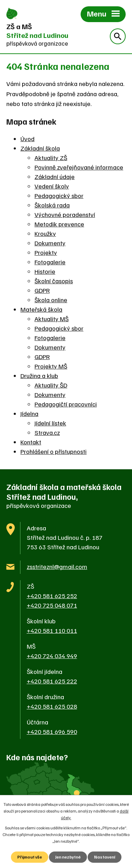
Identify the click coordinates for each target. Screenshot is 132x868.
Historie (45, 271)
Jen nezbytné (68, 857)
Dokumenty (50, 243)
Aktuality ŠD (51, 385)
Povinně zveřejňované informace (79, 167)
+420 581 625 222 (52, 681)
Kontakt (31, 442)
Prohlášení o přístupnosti (54, 451)
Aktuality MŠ (52, 319)
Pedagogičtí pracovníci (66, 404)
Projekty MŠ (51, 366)
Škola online (51, 300)
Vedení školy (52, 186)
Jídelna (29, 413)
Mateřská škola (41, 309)
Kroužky (45, 233)
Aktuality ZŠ (51, 158)
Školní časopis (54, 281)
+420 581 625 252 (52, 596)
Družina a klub (39, 376)
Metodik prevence (59, 224)
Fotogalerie (50, 262)
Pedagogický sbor (59, 196)
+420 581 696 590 (52, 731)
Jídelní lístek (50, 423)
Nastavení (105, 857)
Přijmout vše (30, 857)
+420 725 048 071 (52, 605)
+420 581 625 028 (52, 706)
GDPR (42, 290)
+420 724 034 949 (52, 656)
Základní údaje (55, 177)
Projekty (46, 252)
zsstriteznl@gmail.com (57, 566)
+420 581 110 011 (52, 630)
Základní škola (40, 148)
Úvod (27, 139)
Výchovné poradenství (65, 214)
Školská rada (52, 205)
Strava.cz (47, 432)
